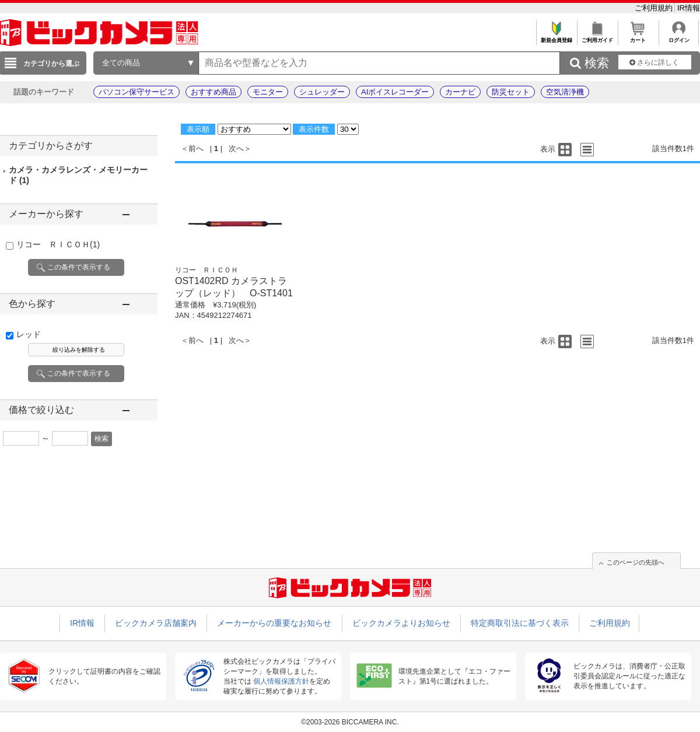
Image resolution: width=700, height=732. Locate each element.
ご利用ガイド (597, 37)
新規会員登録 (556, 37)
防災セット (511, 92)
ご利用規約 (655, 8)
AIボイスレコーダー (395, 92)
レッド (29, 334)
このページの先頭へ (636, 562)
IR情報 (689, 8)
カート (638, 37)
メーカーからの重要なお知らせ (274, 623)
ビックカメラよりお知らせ (401, 623)
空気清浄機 (565, 92)
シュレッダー (322, 92)
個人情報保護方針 (281, 681)
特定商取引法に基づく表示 (520, 623)
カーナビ (460, 92)
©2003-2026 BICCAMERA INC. (350, 722)
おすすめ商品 (213, 92)
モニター (268, 92)
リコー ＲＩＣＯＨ (58, 244)
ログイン (679, 37)
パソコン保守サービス (136, 92)
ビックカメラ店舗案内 (156, 623)
